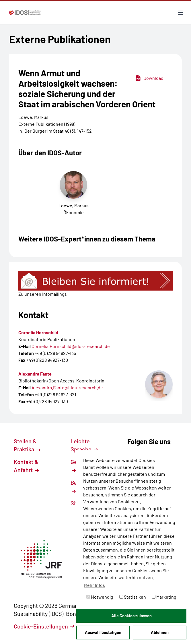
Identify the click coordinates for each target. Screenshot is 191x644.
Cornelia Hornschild (38, 332)
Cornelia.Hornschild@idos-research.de (71, 346)
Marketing (164, 597)
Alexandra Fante (35, 374)
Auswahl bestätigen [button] (103, 632)
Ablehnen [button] (160, 632)
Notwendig (100, 597)
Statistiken (133, 597)
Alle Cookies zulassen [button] (131, 616)
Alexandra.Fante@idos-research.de (67, 387)
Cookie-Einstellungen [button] (44, 626)
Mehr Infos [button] (94, 585)
